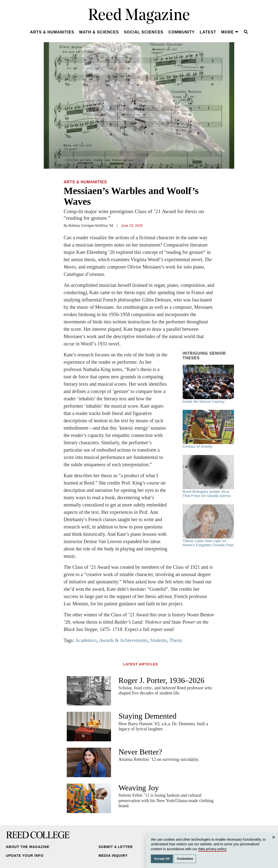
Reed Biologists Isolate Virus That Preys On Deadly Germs (208, 476)
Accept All (162, 859)
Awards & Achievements (123, 640)
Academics (86, 640)
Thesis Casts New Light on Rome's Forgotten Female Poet (208, 526)
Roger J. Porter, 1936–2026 (161, 680)
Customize (185, 859)
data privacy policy (212, 849)
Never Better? (140, 752)
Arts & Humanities (52, 32)
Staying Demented (147, 716)
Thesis (176, 640)
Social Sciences (144, 32)
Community (182, 32)
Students (159, 640)
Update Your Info (25, 856)
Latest (208, 32)
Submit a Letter (116, 847)
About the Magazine (28, 847)
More (230, 32)
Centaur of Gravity (208, 429)
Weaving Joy (139, 788)
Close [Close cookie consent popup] (274, 842)
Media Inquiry (113, 856)
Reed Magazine (139, 16)
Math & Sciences (99, 32)
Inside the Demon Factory (208, 384)
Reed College (38, 835)
